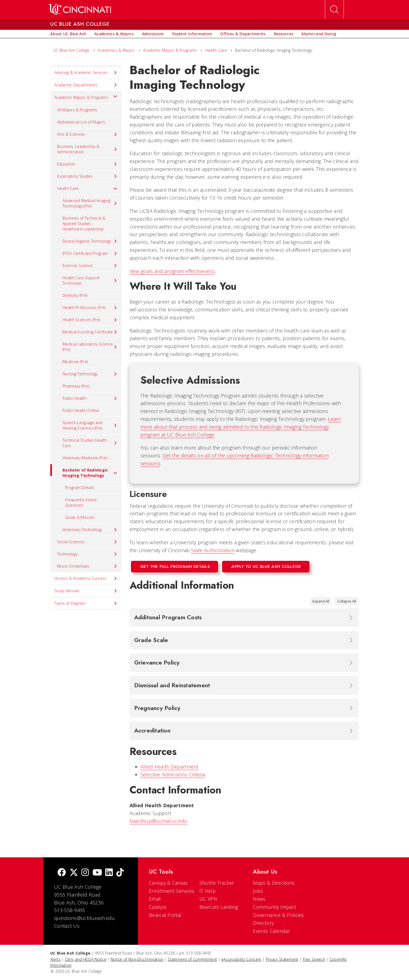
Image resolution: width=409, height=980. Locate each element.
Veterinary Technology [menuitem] (90, 530)
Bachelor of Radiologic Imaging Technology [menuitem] (84, 471)
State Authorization (213, 550)
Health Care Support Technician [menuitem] (90, 280)
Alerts (55, 959)
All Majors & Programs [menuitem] (77, 110)
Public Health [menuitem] (90, 398)
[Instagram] (85, 873)
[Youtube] (97, 873)
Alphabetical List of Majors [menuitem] (81, 122)
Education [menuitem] (87, 164)
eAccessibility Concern (241, 959)
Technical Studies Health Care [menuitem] (90, 443)
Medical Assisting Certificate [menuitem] (90, 332)
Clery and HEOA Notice (86, 959)
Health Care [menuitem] (87, 188)
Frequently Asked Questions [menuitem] (81, 502)
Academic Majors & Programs (170, 50)
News (259, 899)
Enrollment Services (172, 891)
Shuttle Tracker (217, 883)
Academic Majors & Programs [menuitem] (86, 96)
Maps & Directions (274, 883)
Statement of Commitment (192, 959)
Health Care (216, 50)
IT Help (207, 891)
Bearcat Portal (165, 915)
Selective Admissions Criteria (173, 774)
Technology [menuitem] (87, 554)
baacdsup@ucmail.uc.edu (159, 821)
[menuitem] (68, 34)
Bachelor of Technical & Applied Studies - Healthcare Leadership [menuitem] (84, 224)
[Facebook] (62, 873)
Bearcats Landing (219, 907)
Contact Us (67, 926)
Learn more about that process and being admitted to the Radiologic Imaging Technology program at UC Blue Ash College (241, 427)
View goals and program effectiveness (172, 271)
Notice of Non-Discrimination (137, 959)
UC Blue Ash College (71, 50)
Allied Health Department (169, 767)
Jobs (258, 891)
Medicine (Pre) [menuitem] (75, 362)
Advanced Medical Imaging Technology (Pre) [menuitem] (90, 203)
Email (155, 899)
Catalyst (158, 907)
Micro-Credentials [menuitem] (87, 566)
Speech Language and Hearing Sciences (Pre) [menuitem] (90, 425)
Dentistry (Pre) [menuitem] (75, 295)
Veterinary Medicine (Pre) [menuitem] (85, 458)
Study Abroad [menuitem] (86, 591)
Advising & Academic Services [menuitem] (86, 73)
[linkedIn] (109, 873)
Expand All (321, 601)
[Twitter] (74, 873)
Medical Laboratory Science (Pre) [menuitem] (90, 347)
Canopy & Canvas (168, 883)
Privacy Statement (282, 959)
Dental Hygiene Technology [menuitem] (90, 241)
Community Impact (274, 907)
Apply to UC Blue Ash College (266, 566)
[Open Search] (334, 9)
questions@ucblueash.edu (85, 918)
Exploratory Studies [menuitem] (87, 176)
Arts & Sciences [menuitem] (87, 134)
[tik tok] (120, 873)
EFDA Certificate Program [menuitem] (90, 253)
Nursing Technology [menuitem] (90, 374)
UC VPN (208, 899)
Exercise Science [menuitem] (90, 266)
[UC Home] (80, 9)
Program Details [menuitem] (80, 488)
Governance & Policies (278, 915)
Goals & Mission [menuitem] (80, 517)
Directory (263, 923)
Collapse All (347, 601)
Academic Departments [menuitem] (86, 85)
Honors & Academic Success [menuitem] (86, 578)
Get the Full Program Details (175, 566)
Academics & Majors (116, 50)
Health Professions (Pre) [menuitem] (90, 308)
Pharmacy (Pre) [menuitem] (76, 386)
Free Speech (314, 959)
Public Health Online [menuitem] (81, 410)
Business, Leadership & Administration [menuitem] (87, 149)
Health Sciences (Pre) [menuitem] (90, 320)
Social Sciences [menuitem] (87, 542)
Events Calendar (271, 931)
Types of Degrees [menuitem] (86, 603)
